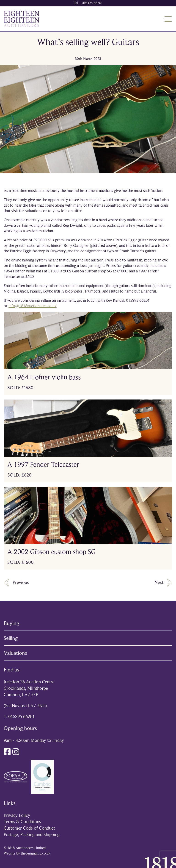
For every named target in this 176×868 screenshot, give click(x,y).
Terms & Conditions (22, 822)
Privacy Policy (17, 815)
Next (163, 583)
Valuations (15, 653)
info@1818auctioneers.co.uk (33, 306)
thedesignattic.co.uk (36, 853)
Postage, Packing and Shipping (32, 835)
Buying (11, 623)
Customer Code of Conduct (29, 828)
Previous (16, 583)
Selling (11, 638)
